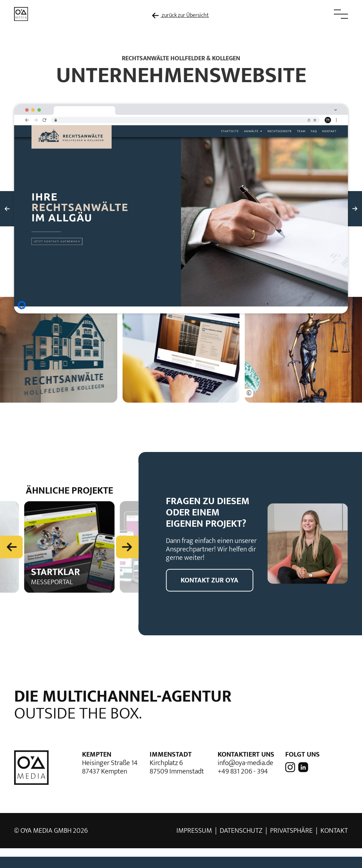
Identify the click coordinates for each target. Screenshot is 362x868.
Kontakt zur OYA (210, 580)
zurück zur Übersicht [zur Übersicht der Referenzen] (180, 16)
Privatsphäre (291, 831)
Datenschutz (241, 831)
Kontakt (334, 831)
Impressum (194, 831)
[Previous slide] (11, 546)
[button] (325, 14)
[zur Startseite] (21, 13)
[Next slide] (127, 546)
